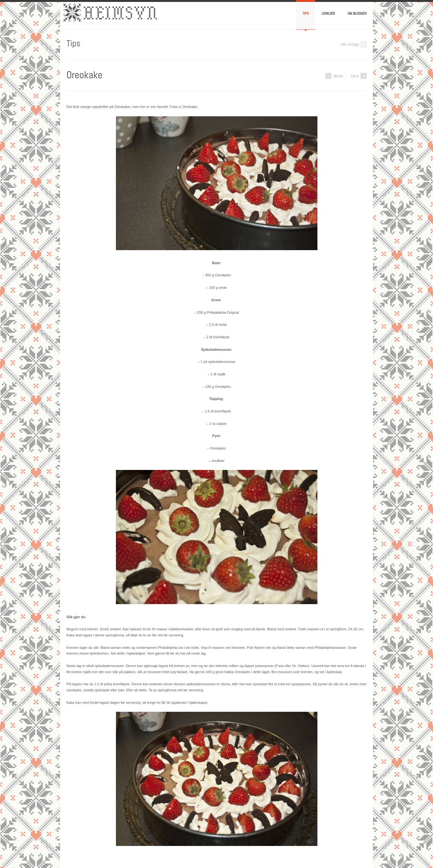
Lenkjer (328, 13)
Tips (306, 13)
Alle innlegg (354, 44)
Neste (334, 76)
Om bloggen (357, 13)
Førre (358, 76)
